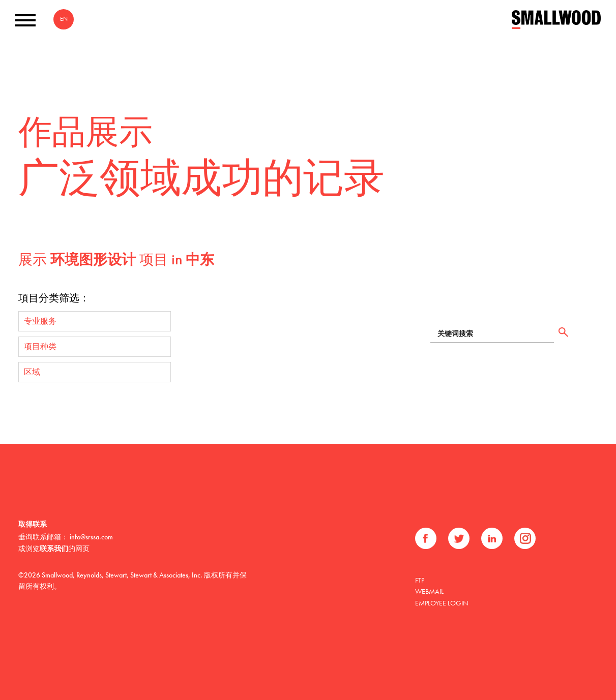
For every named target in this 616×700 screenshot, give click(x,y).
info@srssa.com (91, 537)
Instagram (525, 538)
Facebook (426, 538)
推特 (459, 538)
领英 (492, 538)
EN (64, 19)
